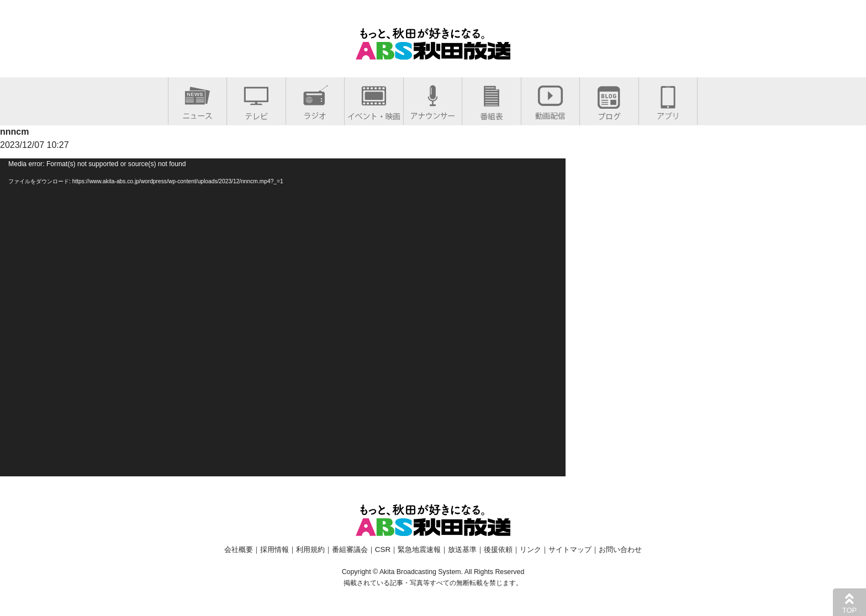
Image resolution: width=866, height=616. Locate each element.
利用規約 (310, 549)
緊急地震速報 (419, 549)
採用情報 (274, 549)
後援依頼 (498, 549)
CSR (383, 549)
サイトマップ (570, 549)
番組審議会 (350, 549)
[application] (283, 317)
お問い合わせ (620, 549)
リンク (530, 549)
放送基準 (462, 549)
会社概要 (239, 549)
